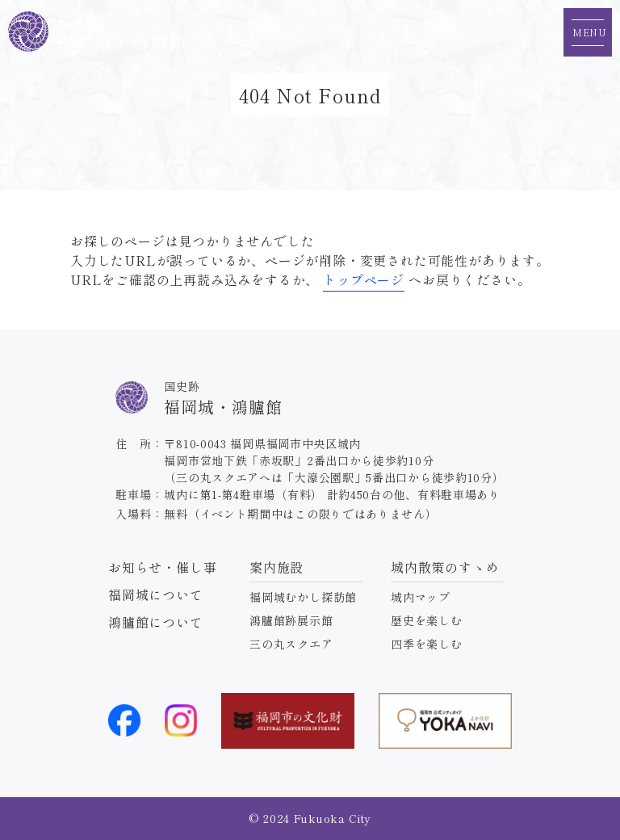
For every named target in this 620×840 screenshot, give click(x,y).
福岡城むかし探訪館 (303, 597)
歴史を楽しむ (427, 620)
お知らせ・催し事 (162, 567)
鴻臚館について (156, 622)
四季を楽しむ (427, 644)
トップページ (364, 279)
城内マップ (421, 597)
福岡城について (156, 594)
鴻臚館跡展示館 (291, 620)
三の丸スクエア (291, 644)
